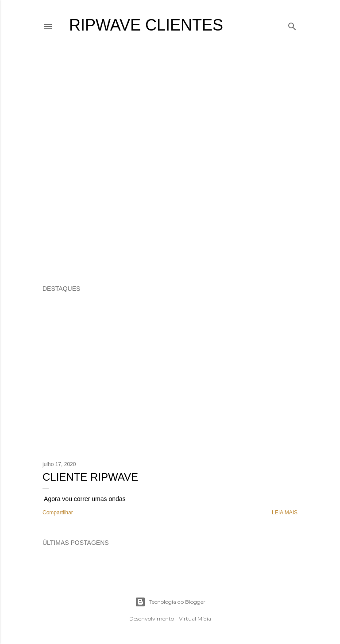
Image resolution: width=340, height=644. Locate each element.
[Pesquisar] (292, 25)
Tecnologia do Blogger (170, 602)
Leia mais (285, 513)
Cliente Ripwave (90, 477)
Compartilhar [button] (58, 513)
